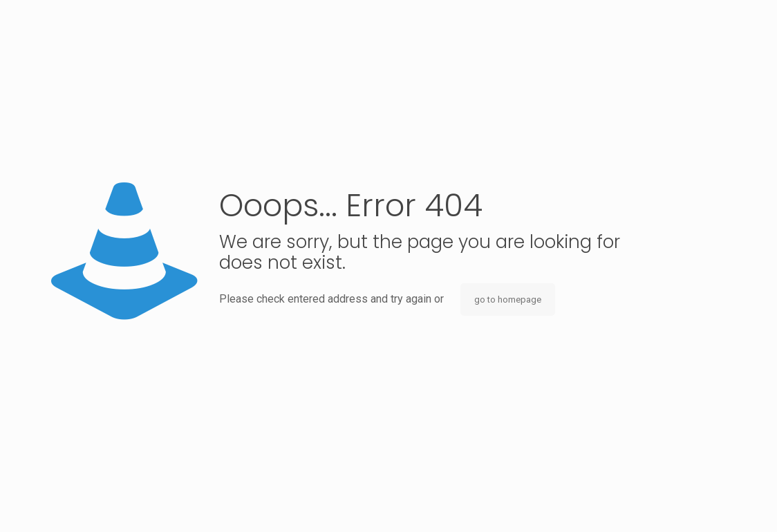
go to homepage (508, 300)
